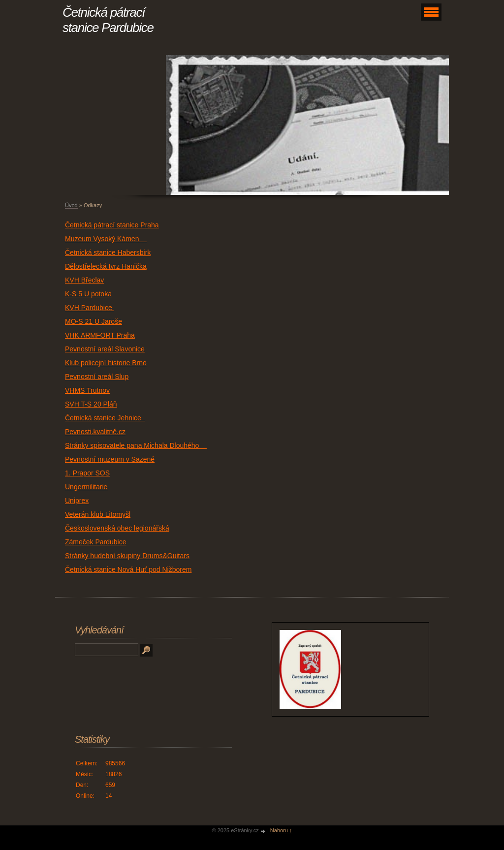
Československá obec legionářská (117, 528)
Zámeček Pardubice (96, 542)
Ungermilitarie (86, 487)
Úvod (71, 205)
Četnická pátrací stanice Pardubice (108, 20)
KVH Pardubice (90, 308)
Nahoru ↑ (281, 830)
